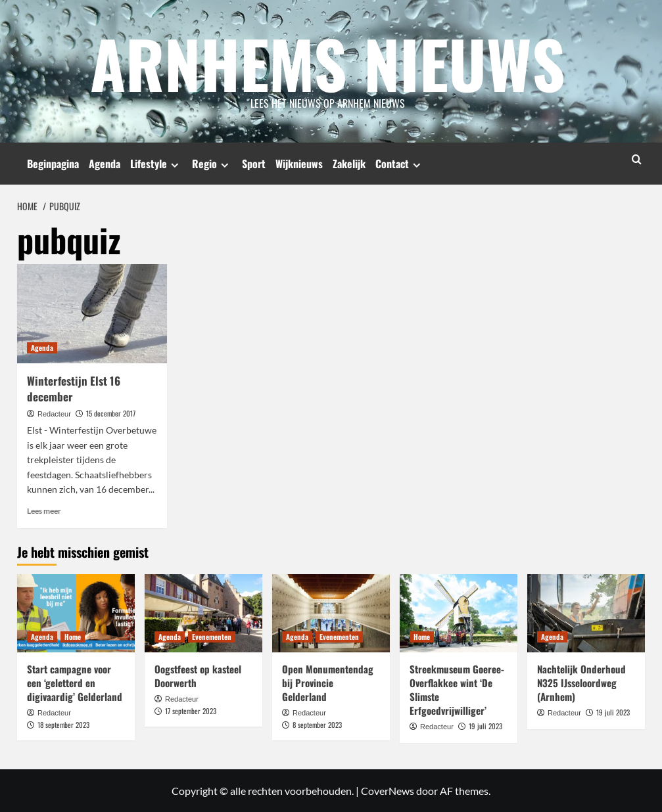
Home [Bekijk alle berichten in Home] (73, 637)
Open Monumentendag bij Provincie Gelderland (328, 683)
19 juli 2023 (485, 726)
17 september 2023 (191, 710)
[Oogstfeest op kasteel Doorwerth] (203, 613)
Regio (212, 164)
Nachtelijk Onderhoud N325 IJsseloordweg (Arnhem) (581, 683)
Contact (400, 164)
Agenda (105, 164)
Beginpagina (53, 164)
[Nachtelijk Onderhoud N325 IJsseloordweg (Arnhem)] (586, 613)
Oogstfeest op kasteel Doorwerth (198, 676)
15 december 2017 (111, 413)
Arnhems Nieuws (328, 62)
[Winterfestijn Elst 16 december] (92, 313)
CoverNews (388, 790)
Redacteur (54, 413)
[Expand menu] (175, 165)
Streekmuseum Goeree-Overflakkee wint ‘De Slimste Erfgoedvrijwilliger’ (457, 689)
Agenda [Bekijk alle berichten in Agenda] (42, 348)
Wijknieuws (299, 164)
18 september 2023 (63, 724)
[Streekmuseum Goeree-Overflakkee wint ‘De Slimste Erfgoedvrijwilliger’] (459, 613)
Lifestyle (156, 164)
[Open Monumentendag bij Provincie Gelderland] (331, 613)
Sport (254, 164)
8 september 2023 (317, 724)
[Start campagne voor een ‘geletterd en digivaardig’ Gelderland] (76, 613)
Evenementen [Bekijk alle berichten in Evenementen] (212, 637)
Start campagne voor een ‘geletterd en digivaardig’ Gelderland (75, 683)
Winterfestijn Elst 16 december (74, 389)
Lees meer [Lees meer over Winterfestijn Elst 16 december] (44, 511)
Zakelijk (349, 164)
